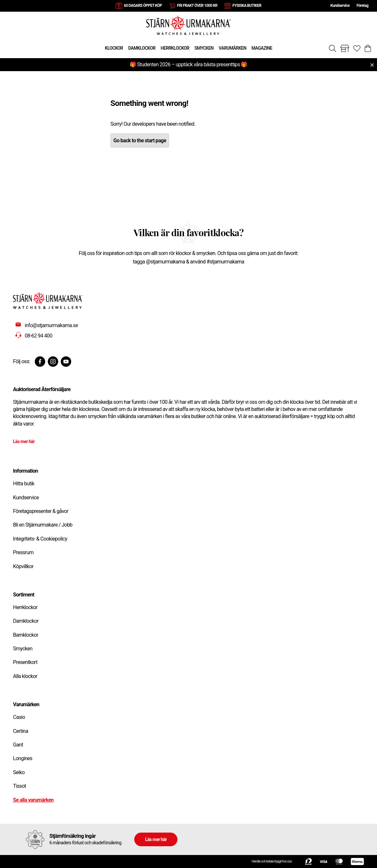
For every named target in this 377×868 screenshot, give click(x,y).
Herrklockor (25, 607)
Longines (23, 758)
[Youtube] (66, 362)
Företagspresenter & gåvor (41, 511)
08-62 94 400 (39, 336)
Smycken (23, 649)
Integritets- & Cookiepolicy (40, 539)
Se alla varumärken (33, 800)
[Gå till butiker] (345, 48)
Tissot (19, 786)
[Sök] (332, 48)
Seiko (19, 772)
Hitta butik (24, 484)
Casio (19, 717)
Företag (362, 6)
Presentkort (25, 662)
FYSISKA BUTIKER (247, 6)
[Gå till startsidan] (188, 25)
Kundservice (340, 6)
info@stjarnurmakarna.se (51, 325)
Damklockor (26, 621)
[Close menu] (372, 65)
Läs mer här (24, 441)
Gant (18, 745)
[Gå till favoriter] (357, 48)
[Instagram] (53, 362)
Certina (20, 731)
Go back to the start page (140, 140)
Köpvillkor (23, 566)
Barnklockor (26, 635)
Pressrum (23, 552)
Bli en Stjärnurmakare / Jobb (43, 525)
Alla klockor (25, 676)
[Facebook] (40, 362)
